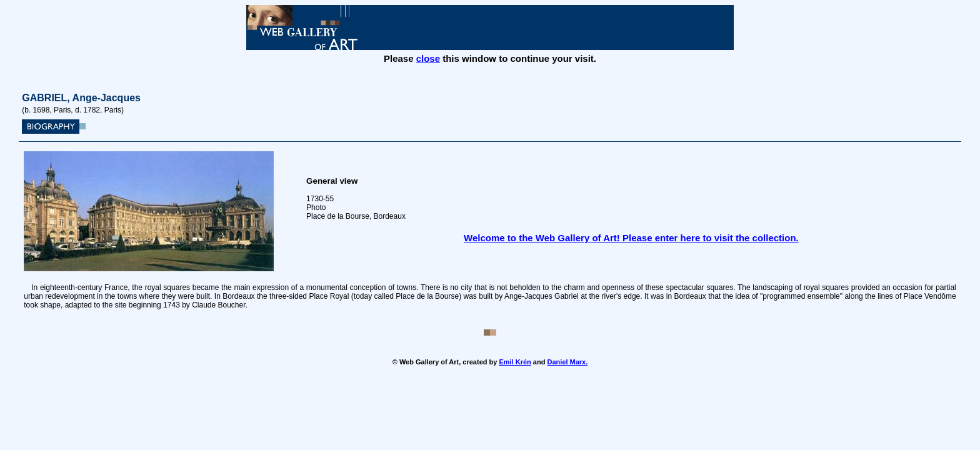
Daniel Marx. (567, 362)
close (428, 58)
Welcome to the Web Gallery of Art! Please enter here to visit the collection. (631, 238)
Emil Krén (515, 362)
